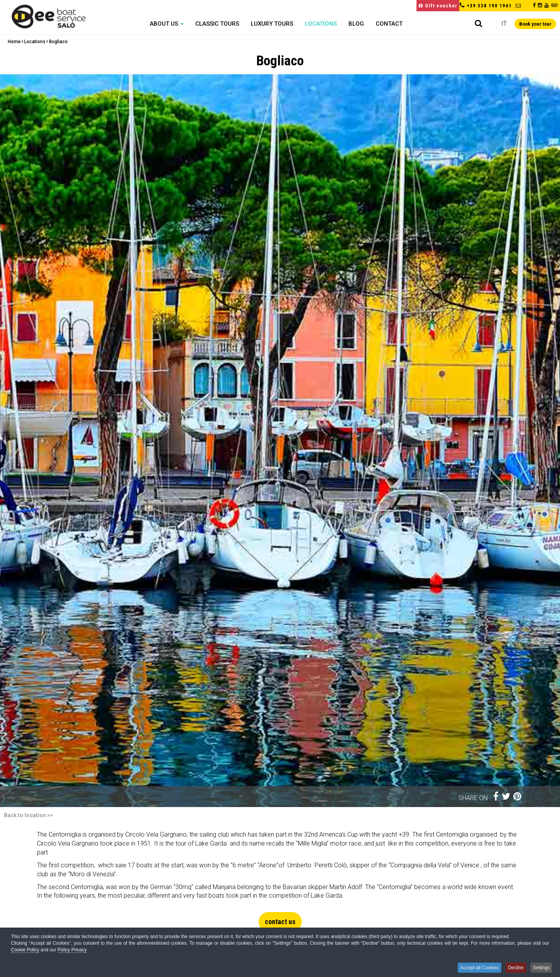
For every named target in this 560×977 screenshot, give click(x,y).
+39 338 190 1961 (489, 6)
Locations (321, 24)
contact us (280, 922)
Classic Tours (217, 24)
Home (14, 42)
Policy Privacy (72, 952)
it (504, 24)
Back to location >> (29, 815)
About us (167, 24)
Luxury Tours (272, 24)
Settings (541, 968)
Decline (513, 968)
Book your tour (535, 24)
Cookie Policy (25, 952)
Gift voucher (438, 6)
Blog (356, 24)
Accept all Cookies (475, 968)
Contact (389, 24)
